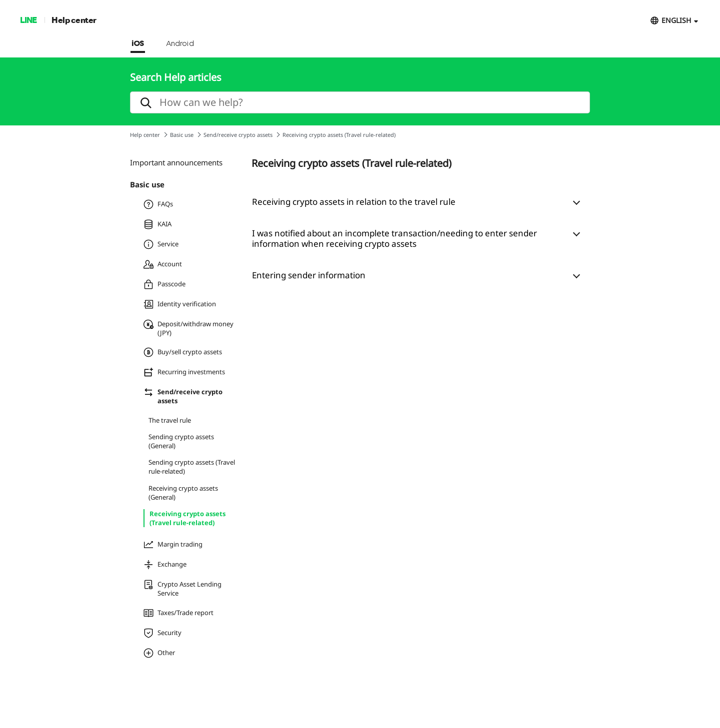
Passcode (164, 284)
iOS (138, 44)
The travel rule (170, 420)
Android (180, 44)
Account (163, 264)
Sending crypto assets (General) (181, 441)
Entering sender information (309, 275)
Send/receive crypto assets (238, 135)
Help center (74, 20)
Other (159, 653)
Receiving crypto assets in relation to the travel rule (354, 202)
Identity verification (180, 304)
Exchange (165, 565)
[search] (360, 102)
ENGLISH (676, 20)
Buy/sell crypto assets (183, 352)
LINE (28, 20)
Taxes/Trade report (178, 613)
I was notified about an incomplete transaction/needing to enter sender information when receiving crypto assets (394, 238)
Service (161, 244)
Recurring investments (184, 372)
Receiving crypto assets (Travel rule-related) (187, 518)
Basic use (182, 135)
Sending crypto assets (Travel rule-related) (192, 467)
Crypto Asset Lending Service (182, 589)
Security (162, 633)
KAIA (157, 224)
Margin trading (173, 545)
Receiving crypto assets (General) (183, 493)
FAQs (158, 204)
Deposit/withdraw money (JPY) (188, 328)
